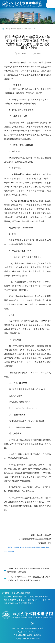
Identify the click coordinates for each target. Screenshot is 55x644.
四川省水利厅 (33, 601)
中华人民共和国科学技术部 (15, 597)
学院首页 (20, 29)
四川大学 (46, 601)
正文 (34, 29)
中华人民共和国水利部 (39, 597)
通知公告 (27, 29)
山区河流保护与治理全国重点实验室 (18, 604)
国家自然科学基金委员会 (14, 601)
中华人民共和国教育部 (21, 594)
